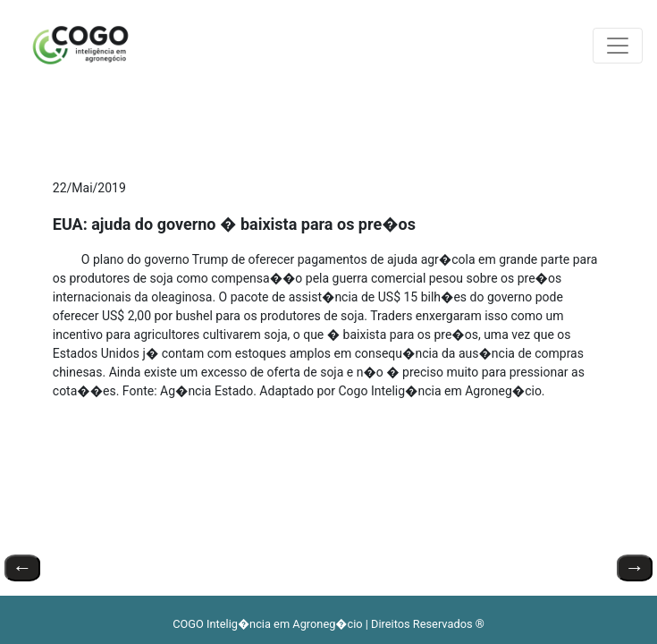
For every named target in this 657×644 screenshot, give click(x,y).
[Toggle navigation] (618, 46)
